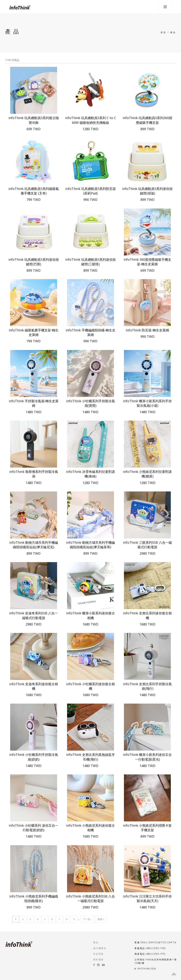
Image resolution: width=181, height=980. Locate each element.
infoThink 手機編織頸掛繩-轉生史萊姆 (90, 332)
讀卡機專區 (100, 948)
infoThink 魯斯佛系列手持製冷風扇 (34, 474)
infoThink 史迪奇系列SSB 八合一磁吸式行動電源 (34, 615)
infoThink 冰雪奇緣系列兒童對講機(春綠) (90, 474)
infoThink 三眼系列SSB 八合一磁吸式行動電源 (147, 545)
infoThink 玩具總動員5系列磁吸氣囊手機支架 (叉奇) (34, 191)
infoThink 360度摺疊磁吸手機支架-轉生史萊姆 (147, 262)
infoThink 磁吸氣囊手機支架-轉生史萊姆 (34, 332)
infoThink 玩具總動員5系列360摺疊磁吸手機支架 (147, 120)
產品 (96, 942)
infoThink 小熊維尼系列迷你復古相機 (90, 828)
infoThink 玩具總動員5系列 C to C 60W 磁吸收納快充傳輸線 (90, 120)
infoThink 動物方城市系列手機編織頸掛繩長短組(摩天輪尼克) (34, 545)
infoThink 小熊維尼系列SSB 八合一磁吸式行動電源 (90, 899)
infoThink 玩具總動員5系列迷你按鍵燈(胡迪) (147, 191)
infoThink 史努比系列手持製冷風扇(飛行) (147, 686)
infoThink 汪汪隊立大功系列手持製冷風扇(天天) (147, 899)
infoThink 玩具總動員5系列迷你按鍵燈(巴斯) (34, 262)
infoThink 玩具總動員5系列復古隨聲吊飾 (34, 120)
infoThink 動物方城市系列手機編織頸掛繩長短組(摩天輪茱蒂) (90, 545)
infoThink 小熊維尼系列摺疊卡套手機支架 (147, 828)
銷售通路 (98, 960)
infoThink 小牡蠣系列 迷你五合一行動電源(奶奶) (34, 828)
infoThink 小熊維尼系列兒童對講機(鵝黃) (147, 474)
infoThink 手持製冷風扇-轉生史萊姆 (34, 403)
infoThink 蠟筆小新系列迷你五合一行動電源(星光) (147, 757)
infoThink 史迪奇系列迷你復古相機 (34, 686)
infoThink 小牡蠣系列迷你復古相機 (90, 686)
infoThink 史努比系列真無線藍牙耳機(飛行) (90, 757)
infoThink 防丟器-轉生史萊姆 (147, 330)
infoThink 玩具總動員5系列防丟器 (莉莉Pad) (90, 191)
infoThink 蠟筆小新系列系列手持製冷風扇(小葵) (147, 403)
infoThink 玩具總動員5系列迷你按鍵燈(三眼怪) (90, 262)
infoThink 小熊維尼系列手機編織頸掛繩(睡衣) (34, 899)
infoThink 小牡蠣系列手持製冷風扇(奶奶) (34, 757)
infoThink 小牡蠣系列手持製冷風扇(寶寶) (90, 403)
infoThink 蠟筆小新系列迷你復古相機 (90, 615)
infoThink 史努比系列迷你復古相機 (147, 615)
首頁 (163, 32)
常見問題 (98, 954)
